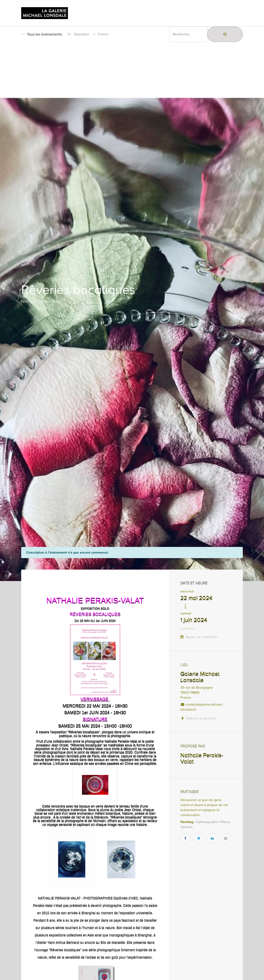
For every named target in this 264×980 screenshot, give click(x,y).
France (101, 34)
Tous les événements (42, 34)
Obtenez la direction (201, 718)
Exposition (79, 34)
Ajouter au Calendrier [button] (201, 637)
